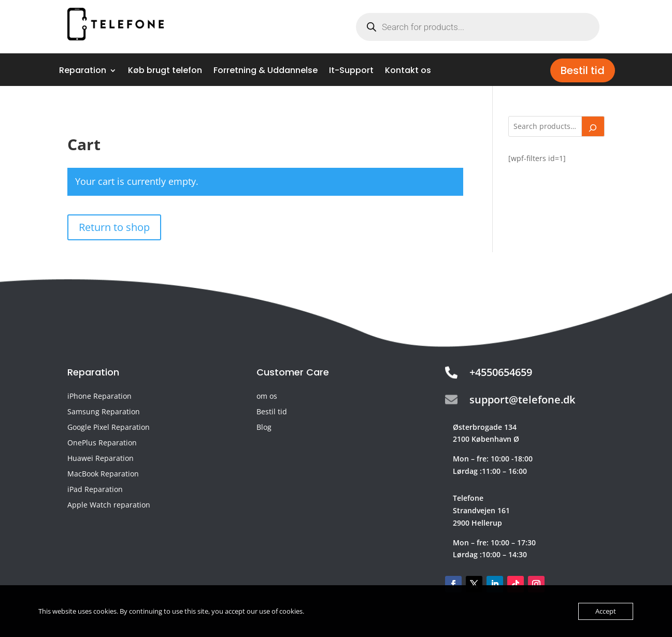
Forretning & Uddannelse (266, 71)
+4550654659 (501, 372)
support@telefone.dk (522, 400)
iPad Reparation (95, 490)
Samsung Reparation (104, 412)
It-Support (351, 71)
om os (267, 397)
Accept (606, 611)
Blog (264, 428)
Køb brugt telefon (165, 71)
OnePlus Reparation (102, 443)
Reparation (83, 71)
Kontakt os (408, 71)
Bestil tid (583, 70)
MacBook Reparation (103, 474)
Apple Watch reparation (109, 505)
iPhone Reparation (99, 397)
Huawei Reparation (101, 459)
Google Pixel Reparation (109, 428)
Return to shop (114, 227)
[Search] (593, 126)
